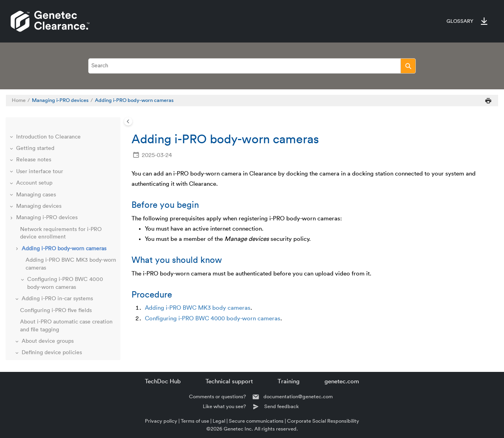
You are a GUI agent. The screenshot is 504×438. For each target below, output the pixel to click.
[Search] (408, 66)
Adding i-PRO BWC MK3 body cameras (198, 308)
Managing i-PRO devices (60, 100)
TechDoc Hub (163, 382)
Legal (219, 421)
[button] (12, 132)
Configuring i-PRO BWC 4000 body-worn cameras (213, 319)
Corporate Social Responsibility (323, 421)
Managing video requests (48, 336)
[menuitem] (456, 21)
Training (289, 382)
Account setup (34, 132)
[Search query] (252, 66)
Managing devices (39, 155)
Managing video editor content (55, 348)
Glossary (460, 21)
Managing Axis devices (45, 313)
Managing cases (36, 144)
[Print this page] (488, 101)
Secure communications (256, 421)
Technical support (229, 382)
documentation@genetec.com (298, 396)
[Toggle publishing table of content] (128, 121)
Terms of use (195, 421)
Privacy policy (161, 421)
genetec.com (342, 382)
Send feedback (282, 406)
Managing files (34, 325)
